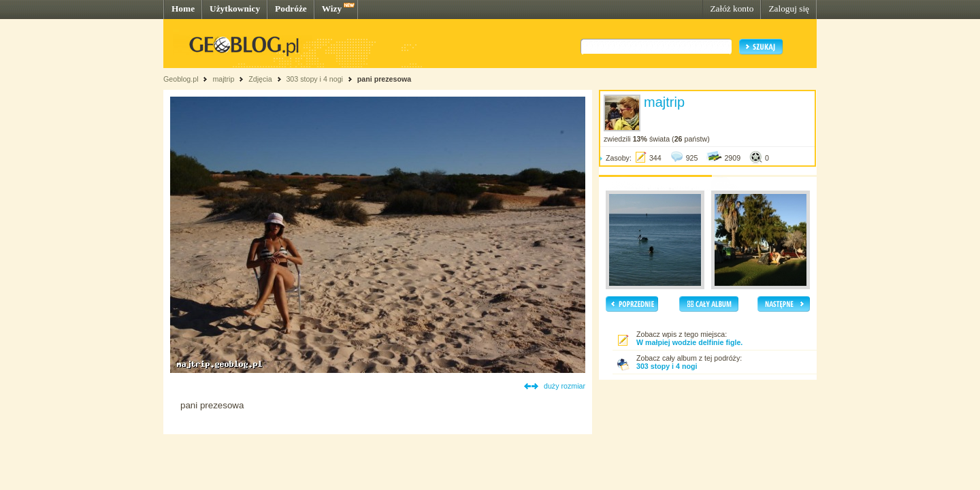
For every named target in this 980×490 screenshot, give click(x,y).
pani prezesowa (384, 79)
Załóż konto (732, 9)
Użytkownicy (235, 9)
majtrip (223, 79)
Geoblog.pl (181, 79)
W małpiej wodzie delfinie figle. (689, 342)
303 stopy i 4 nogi (314, 79)
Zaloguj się (789, 9)
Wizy (332, 9)
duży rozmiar (565, 386)
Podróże (291, 9)
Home (183, 9)
